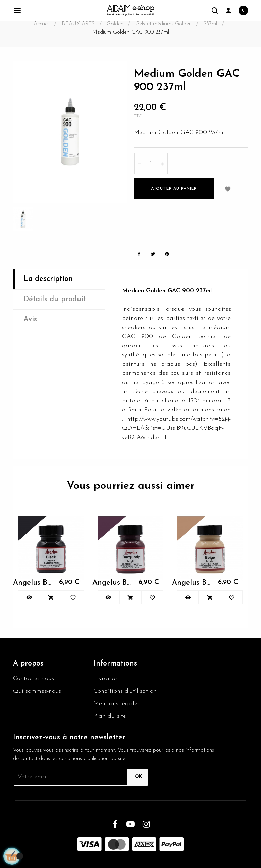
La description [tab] (48, 279)
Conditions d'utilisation (125, 691)
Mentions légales (117, 704)
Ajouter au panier (174, 189)
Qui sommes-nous (37, 691)
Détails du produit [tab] (55, 299)
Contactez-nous (33, 679)
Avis (30, 319)
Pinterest (167, 254)
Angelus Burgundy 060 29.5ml (112, 583)
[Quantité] (151, 163)
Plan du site (110, 716)
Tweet (153, 254)
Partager (139, 254)
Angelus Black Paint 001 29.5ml (33, 583)
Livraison (106, 679)
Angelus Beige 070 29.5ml (192, 583)
